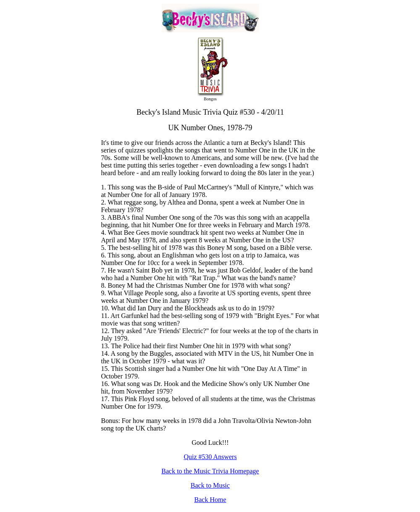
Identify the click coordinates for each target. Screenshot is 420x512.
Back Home (210, 500)
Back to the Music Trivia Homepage (210, 471)
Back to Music (210, 485)
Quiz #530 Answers (210, 457)
